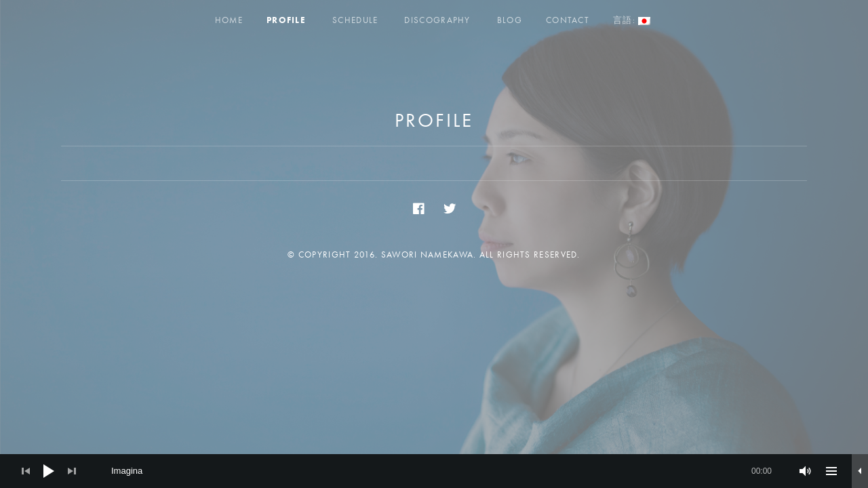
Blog (510, 20)
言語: (632, 20)
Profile (286, 20)
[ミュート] (806, 471)
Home (229, 20)
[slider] (441, 471)
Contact (568, 20)
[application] (434, 471)
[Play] (49, 471)
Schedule (355, 20)
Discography (437, 20)
